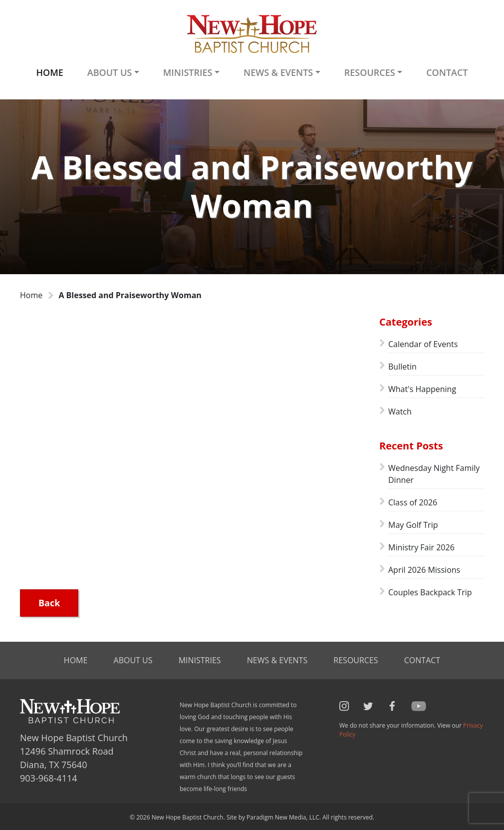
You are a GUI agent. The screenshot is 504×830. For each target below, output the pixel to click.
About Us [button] (110, 72)
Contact (447, 72)
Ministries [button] (188, 72)
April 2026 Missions (424, 570)
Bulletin (402, 367)
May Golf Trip (413, 525)
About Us (133, 660)
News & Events (277, 660)
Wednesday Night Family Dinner (434, 474)
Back (49, 603)
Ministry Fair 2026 (421, 547)
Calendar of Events (423, 344)
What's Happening (422, 389)
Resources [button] (370, 72)
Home (49, 72)
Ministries (200, 660)
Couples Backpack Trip (430, 592)
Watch (400, 412)
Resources (356, 660)
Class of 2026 (413, 502)
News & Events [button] (278, 72)
